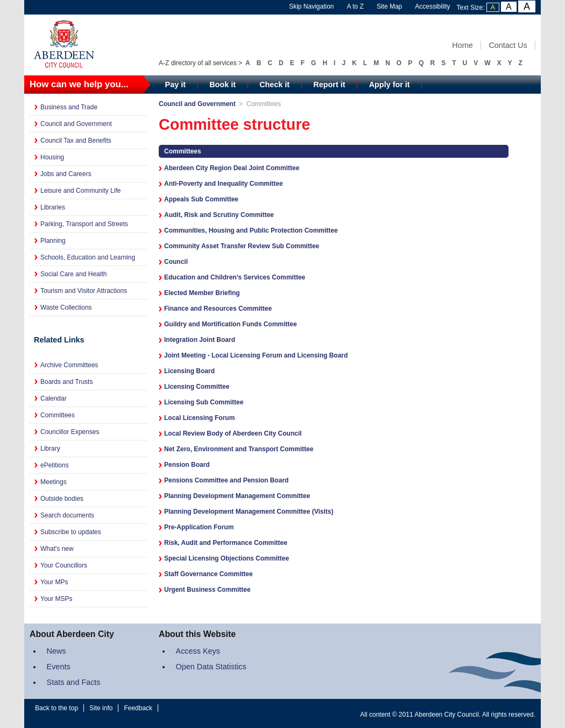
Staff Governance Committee (209, 574)
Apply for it (390, 85)
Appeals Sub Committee (201, 199)
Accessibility (432, 6)
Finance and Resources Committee (218, 309)
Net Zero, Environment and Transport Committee (239, 449)
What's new (57, 549)
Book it (223, 85)
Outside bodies (62, 499)
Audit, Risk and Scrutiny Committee (219, 215)
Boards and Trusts (66, 382)
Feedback (138, 708)
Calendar (54, 398)
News (56, 651)
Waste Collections (66, 307)
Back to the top (56, 708)
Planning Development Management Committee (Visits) (249, 512)
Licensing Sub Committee (204, 402)
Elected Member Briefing (202, 293)
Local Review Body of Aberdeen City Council (233, 433)
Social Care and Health (73, 274)
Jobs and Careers (66, 174)
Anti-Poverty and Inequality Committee (224, 184)
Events (59, 667)
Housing (52, 157)
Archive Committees (69, 365)
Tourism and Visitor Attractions (84, 291)
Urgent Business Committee (207, 590)
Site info (101, 708)
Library (50, 449)
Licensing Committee (197, 387)
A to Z (355, 6)
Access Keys (198, 651)
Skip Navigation (311, 6)
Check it (274, 85)
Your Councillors (64, 565)
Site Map (389, 6)
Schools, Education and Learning (88, 257)
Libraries (53, 207)
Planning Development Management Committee (237, 496)
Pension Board (187, 465)
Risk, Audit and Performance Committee (226, 543)
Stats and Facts (74, 682)
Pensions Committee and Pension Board (226, 480)
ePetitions (55, 465)
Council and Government (76, 124)
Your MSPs (56, 599)
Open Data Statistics (211, 667)
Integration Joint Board (200, 340)
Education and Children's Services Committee (235, 277)
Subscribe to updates (71, 532)
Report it (329, 85)
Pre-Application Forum (199, 527)
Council (176, 262)
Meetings (54, 482)
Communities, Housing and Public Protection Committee (251, 230)
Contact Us (508, 45)
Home (462, 45)
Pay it (175, 85)
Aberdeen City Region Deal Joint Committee (232, 168)
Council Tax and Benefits (76, 141)
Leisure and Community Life (80, 191)
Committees (58, 415)
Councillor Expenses (70, 432)
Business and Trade (69, 107)
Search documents (67, 515)
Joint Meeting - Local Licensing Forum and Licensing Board (256, 355)
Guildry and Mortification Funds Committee (231, 324)
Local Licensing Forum (199, 418)
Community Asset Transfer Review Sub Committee (242, 246)
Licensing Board (189, 371)
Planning (53, 241)
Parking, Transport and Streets (84, 224)
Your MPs (54, 582)
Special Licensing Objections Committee (227, 558)
